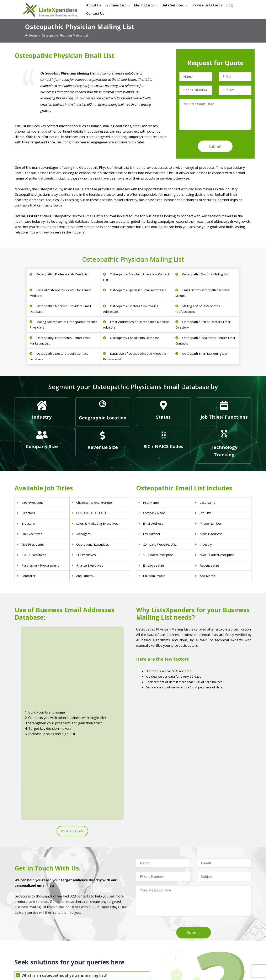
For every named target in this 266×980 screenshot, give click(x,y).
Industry (42, 417)
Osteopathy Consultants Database (134, 338)
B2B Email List (118, 5)
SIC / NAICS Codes (163, 446)
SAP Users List (207, 940)
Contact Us (95, 13)
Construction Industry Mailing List (159, 929)
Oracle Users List (208, 961)
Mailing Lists (146, 5)
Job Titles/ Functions (224, 417)
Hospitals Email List (89, 950)
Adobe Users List (208, 934)
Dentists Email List (88, 934)
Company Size (42, 446)
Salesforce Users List (211, 945)
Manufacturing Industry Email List (159, 956)
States (163, 417)
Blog (229, 5)
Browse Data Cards (207, 5)
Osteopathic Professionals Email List (62, 274)
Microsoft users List (210, 950)
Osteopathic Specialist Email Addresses (138, 290)
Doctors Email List (88, 940)
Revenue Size (103, 447)
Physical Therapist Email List (94, 945)
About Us (94, 5)
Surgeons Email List (89, 956)
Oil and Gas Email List (151, 950)
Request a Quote (72, 691)
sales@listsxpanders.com (37, 946)
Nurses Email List (87, 961)
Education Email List (150, 961)
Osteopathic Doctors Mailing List (205, 274)
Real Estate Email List (151, 940)
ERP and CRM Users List (213, 929)
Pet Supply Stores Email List (155, 934)
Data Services (175, 5)
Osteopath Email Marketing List (204, 353)
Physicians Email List (89, 929)
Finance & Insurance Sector (155, 945)
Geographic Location (103, 418)
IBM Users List (207, 956)
